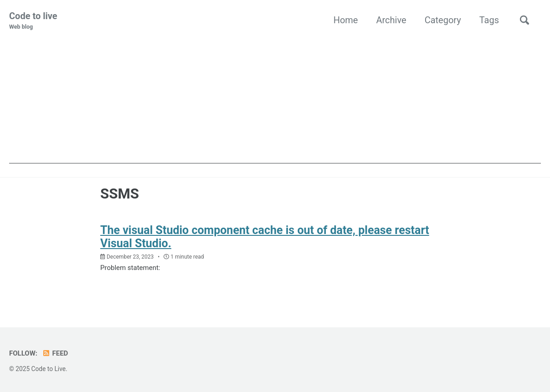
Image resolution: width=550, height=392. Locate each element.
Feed (55, 353)
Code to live (33, 21)
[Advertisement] (275, 100)
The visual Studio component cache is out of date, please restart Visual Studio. (265, 237)
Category (443, 20)
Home (346, 20)
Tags (489, 20)
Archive (391, 20)
